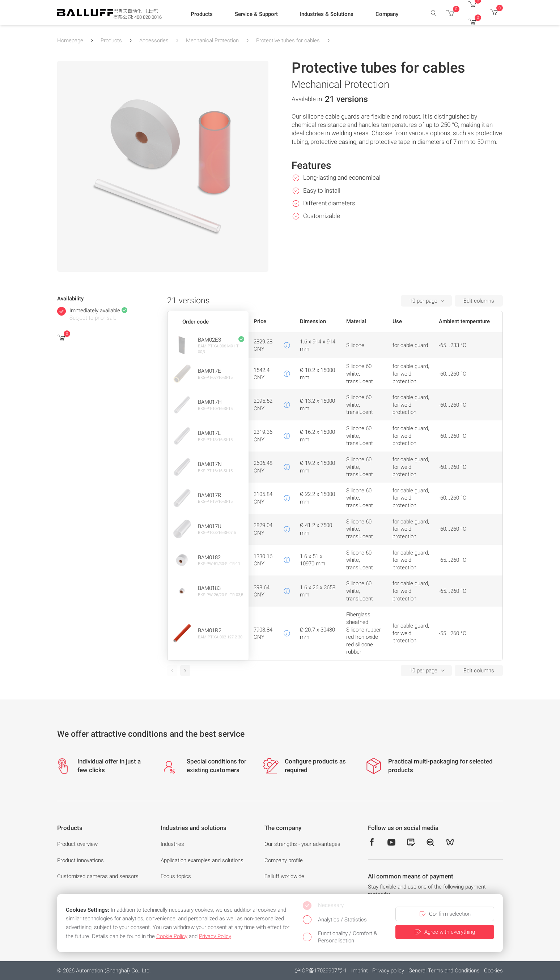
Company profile (284, 860)
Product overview (77, 844)
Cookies (493, 971)
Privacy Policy (215, 936)
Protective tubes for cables (288, 40)
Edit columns (479, 301)
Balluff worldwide (284, 876)
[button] (202, 15)
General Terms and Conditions (444, 971)
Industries (172, 844)
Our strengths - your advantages (302, 844)
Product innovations (80, 860)
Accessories (154, 40)
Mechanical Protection (212, 40)
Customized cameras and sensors (98, 876)
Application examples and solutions (202, 860)
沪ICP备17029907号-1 (321, 971)
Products (111, 40)
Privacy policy (388, 971)
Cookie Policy (172, 936)
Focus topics (176, 876)
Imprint (360, 971)
